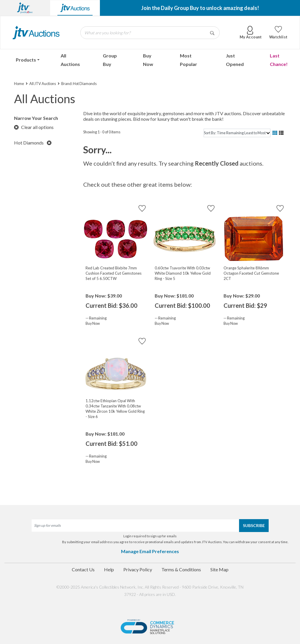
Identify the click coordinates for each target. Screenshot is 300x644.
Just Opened (235, 60)
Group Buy (110, 60)
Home (19, 84)
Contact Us (83, 569)
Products (26, 60)
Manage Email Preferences (150, 551)
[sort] (237, 133)
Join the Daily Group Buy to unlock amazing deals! (200, 8)
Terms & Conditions (181, 569)
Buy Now (148, 60)
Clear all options (34, 127)
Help (109, 569)
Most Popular (189, 60)
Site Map (219, 569)
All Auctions (70, 60)
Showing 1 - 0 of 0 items (102, 132)
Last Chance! (279, 60)
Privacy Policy (138, 569)
